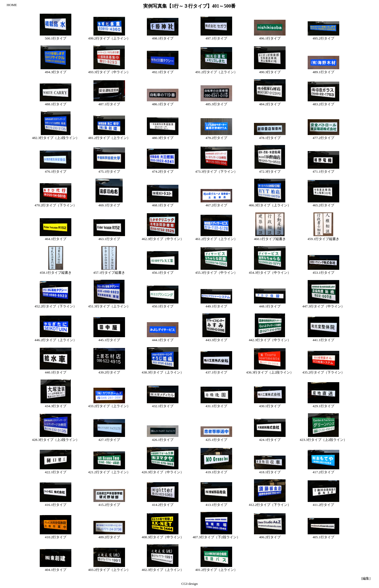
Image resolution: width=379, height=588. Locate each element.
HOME (12, 5)
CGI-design (189, 584)
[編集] (366, 578)
